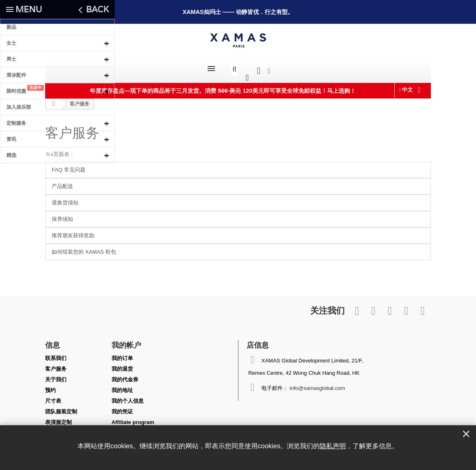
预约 (50, 386)
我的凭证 (122, 407)
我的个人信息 (128, 397)
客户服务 (72, 129)
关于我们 (56, 375)
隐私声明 (333, 446)
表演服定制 (58, 418)
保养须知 (62, 215)
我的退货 (122, 365)
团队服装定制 (61, 407)
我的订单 (122, 354)
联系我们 (56, 354)
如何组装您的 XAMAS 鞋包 (84, 248)
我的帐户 (126, 341)
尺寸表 (53, 397)
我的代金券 (125, 375)
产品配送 (62, 182)
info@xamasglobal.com (317, 384)
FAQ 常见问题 (69, 166)
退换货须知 (65, 198)
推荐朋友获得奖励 (73, 231)
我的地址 (122, 386)
